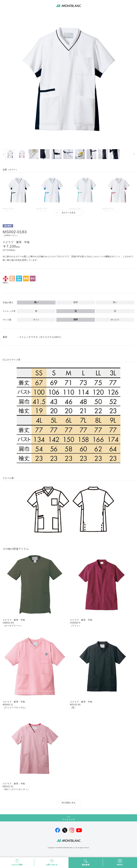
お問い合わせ (52, 865)
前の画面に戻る (69, 803)
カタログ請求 (17, 865)
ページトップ (68, 820)
